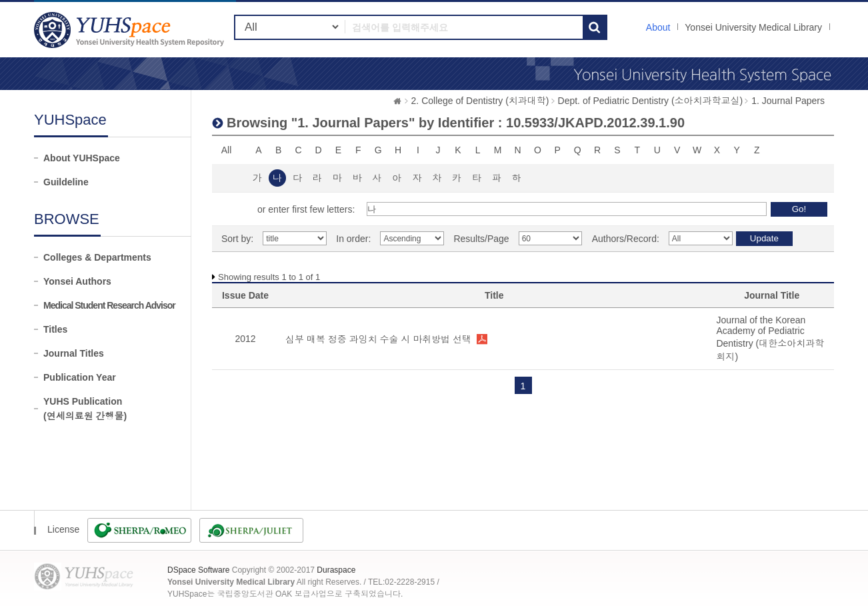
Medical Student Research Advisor (109, 305)
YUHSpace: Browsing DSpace (131, 30)
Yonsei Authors (77, 281)
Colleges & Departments (97, 257)
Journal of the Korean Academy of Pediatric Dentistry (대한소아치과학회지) (770, 338)
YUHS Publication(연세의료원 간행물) (85, 409)
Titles (55, 329)
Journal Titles (74, 353)
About (658, 27)
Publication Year (80, 377)
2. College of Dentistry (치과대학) (480, 101)
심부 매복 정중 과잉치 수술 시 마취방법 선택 (378, 339)
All (227, 150)
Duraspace (336, 570)
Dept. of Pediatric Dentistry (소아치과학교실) (651, 101)
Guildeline (66, 182)
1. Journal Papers (788, 101)
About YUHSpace (82, 158)
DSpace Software (198, 570)
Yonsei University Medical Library (753, 27)
